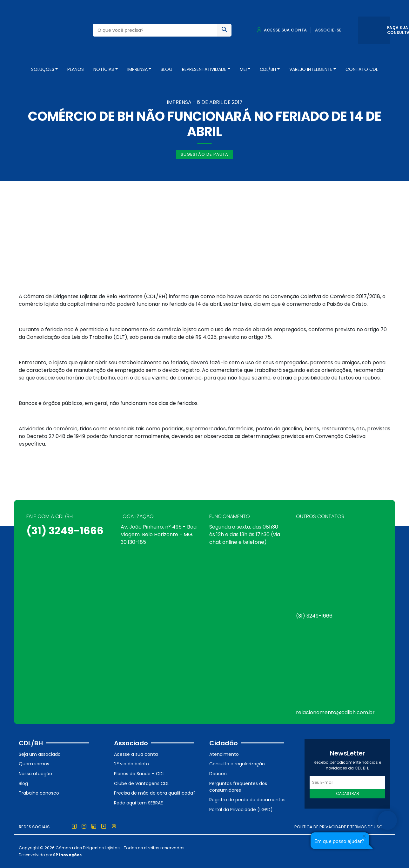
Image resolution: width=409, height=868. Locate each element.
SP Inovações (67, 855)
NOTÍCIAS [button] (104, 69)
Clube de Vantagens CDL (142, 783)
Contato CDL (362, 69)
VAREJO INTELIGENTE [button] (311, 69)
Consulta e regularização (237, 764)
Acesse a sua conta (136, 754)
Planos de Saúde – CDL (139, 774)
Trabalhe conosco (39, 793)
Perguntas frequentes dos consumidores (238, 787)
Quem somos (34, 764)
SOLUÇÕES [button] (43, 69)
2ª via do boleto (131, 764)
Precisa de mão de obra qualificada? (155, 793)
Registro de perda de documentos (247, 800)
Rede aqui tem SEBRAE (138, 803)
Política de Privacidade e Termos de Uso (339, 827)
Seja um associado (40, 754)
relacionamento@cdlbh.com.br (335, 712)
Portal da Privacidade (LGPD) (241, 810)
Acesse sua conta (282, 30)
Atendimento (224, 754)
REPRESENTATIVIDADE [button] (204, 69)
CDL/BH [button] (268, 69)
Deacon (218, 774)
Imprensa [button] (137, 69)
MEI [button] (243, 69)
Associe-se (328, 30)
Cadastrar (348, 793)
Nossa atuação (35, 774)
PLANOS (76, 69)
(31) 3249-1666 (65, 531)
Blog (167, 69)
